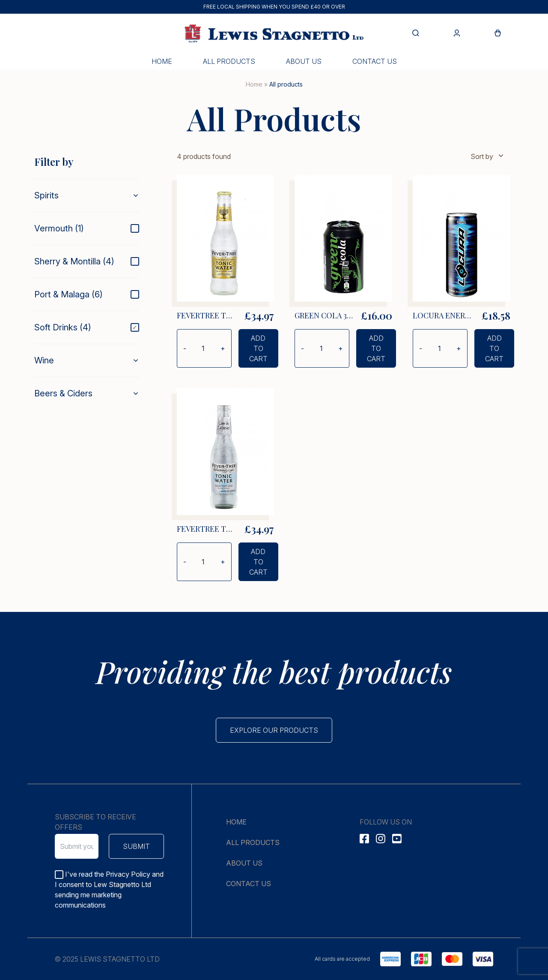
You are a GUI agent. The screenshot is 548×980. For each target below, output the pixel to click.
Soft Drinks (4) (63, 327)
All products (229, 61)
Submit (136, 846)
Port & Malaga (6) (68, 294)
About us (304, 61)
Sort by (488, 156)
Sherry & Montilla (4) (74, 261)
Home (162, 61)
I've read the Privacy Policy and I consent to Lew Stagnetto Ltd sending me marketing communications (109, 890)
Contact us (375, 61)
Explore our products (274, 730)
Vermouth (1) (59, 228)
